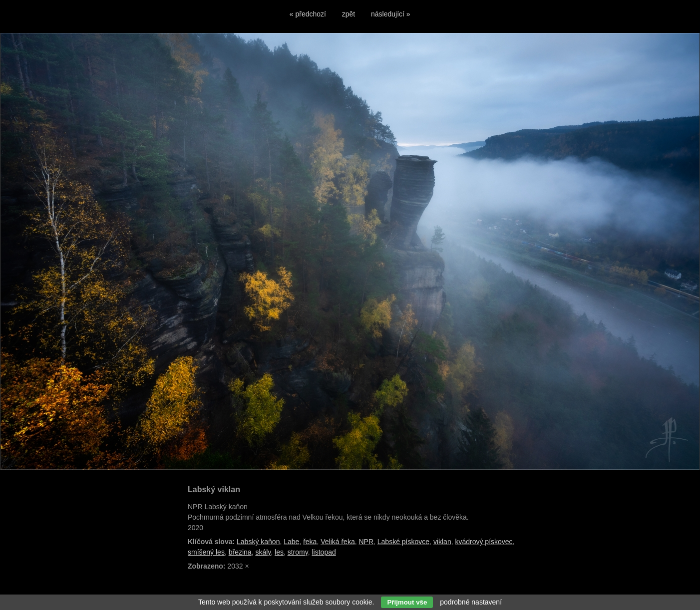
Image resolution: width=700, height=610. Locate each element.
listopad (324, 552)
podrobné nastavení (471, 602)
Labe (291, 542)
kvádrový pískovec (484, 542)
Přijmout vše (407, 602)
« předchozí (308, 14)
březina (240, 552)
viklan (442, 542)
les (279, 552)
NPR (366, 542)
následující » (391, 14)
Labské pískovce (403, 542)
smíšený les (206, 552)
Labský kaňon (258, 542)
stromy (298, 552)
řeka (310, 542)
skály (263, 552)
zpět (349, 14)
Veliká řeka (338, 542)
